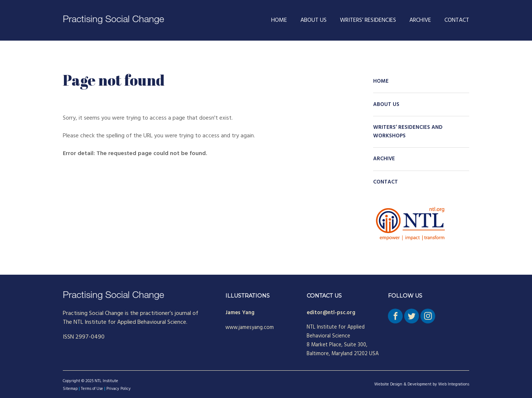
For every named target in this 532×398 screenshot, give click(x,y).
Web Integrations (454, 384)
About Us (313, 20)
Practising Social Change (113, 20)
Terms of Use (92, 389)
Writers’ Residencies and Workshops (408, 132)
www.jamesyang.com (250, 328)
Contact (457, 20)
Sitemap (70, 389)
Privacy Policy (119, 389)
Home (279, 20)
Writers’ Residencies (368, 20)
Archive (420, 20)
